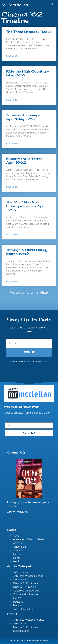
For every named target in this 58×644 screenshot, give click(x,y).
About (17, 536)
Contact (18, 550)
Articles (17, 543)
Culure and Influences (26, 594)
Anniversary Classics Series (29, 539)
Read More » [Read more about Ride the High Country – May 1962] (12, 100)
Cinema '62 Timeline (25, 587)
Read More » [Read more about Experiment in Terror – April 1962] (12, 187)
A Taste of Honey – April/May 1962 (23, 117)
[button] (52, 4)
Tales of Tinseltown (24, 609)
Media (17, 562)
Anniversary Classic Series (28, 576)
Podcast (18, 602)
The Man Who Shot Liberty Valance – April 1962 (26, 206)
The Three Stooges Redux (29, 32)
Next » (46, 293)
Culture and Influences (26, 591)
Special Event (21, 631)
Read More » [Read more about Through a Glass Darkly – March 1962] (12, 281)
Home (17, 558)
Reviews (18, 605)
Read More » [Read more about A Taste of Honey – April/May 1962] (12, 144)
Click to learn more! (18, 512)
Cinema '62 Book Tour (26, 583)
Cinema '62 (19, 580)
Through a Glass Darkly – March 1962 (28, 252)
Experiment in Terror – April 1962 (25, 161)
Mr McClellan (15, 5)
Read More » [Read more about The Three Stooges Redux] (12, 56)
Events (17, 554)
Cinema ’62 (19, 547)
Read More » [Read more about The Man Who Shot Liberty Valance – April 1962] (12, 235)
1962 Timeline (21, 572)
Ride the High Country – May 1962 (27, 73)
